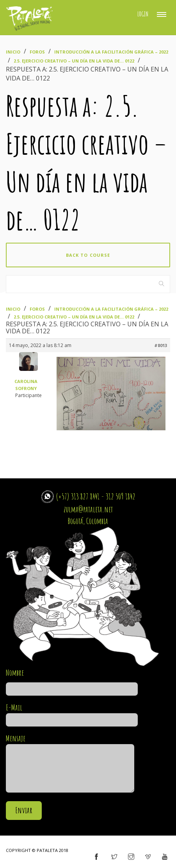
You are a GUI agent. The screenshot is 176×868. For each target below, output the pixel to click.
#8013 (161, 345)
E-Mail (72, 714)
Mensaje (70, 764)
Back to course (88, 255)
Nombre (72, 681)
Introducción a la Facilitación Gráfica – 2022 (111, 52)
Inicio (13, 52)
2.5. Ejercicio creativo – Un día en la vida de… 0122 (74, 61)
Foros (37, 52)
